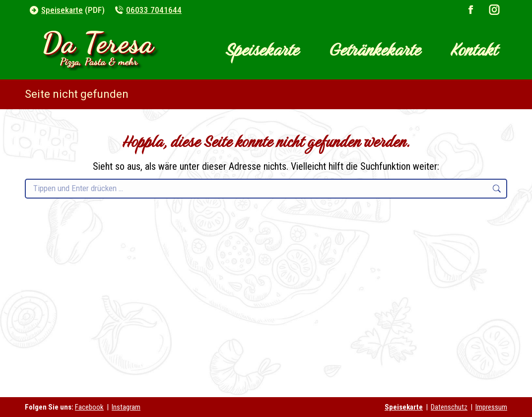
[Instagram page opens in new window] (494, 10)
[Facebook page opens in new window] (471, 10)
